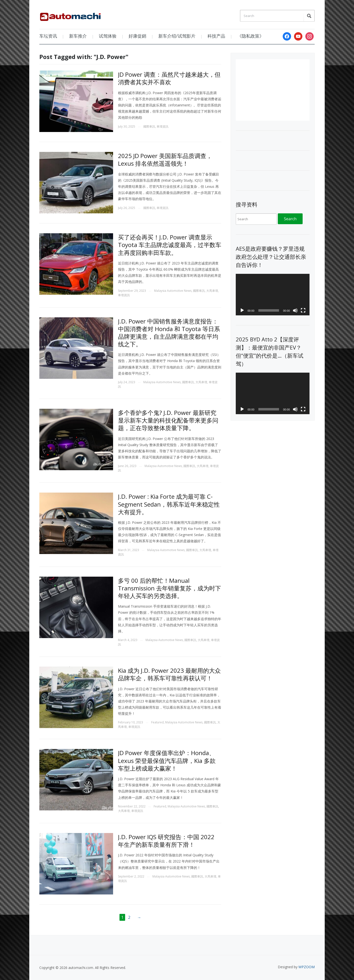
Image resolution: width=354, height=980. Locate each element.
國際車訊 (149, 126)
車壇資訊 (162, 126)
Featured (157, 722)
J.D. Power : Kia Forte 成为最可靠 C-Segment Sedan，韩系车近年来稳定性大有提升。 (169, 504)
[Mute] (295, 310)
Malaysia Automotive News (173, 291)
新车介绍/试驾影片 (177, 36)
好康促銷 (137, 36)
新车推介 (78, 36)
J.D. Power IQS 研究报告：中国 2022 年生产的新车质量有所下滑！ (166, 841)
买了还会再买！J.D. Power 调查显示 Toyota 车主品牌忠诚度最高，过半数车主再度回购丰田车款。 (170, 245)
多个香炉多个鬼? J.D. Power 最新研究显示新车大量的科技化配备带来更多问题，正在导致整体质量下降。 (168, 420)
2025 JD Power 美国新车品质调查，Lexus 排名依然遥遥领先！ (165, 160)
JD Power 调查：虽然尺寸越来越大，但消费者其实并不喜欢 (169, 78)
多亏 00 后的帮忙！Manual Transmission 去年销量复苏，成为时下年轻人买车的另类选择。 (170, 588)
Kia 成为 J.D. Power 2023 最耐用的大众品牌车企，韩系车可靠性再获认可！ (169, 674)
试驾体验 (108, 36)
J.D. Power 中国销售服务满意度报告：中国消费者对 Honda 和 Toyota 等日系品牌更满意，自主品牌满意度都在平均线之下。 (169, 333)
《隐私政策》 (251, 36)
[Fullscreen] (303, 310)
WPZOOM (307, 967)
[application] (273, 295)
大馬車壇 (212, 291)
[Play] (242, 310)
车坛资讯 (48, 36)
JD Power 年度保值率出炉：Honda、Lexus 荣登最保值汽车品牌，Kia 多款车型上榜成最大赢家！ (167, 760)
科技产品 (216, 36)
